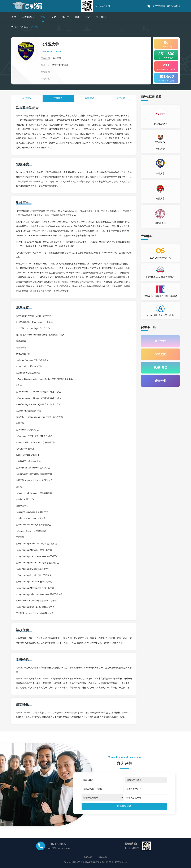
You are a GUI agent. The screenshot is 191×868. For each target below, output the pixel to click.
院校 (43, 17)
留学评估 (160, 341)
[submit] (124, 806)
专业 (53, 17)
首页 (14, 17)
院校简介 (58, 98)
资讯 (88, 17)
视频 (77, 17)
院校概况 (27, 98)
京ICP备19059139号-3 (116, 862)
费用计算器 (160, 368)
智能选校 (160, 354)
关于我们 (101, 17)
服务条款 (103, 857)
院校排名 (90, 98)
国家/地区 (28, 17)
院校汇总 (24, 27)
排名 (65, 17)
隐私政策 (88, 857)
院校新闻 (121, 98)
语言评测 (160, 381)
